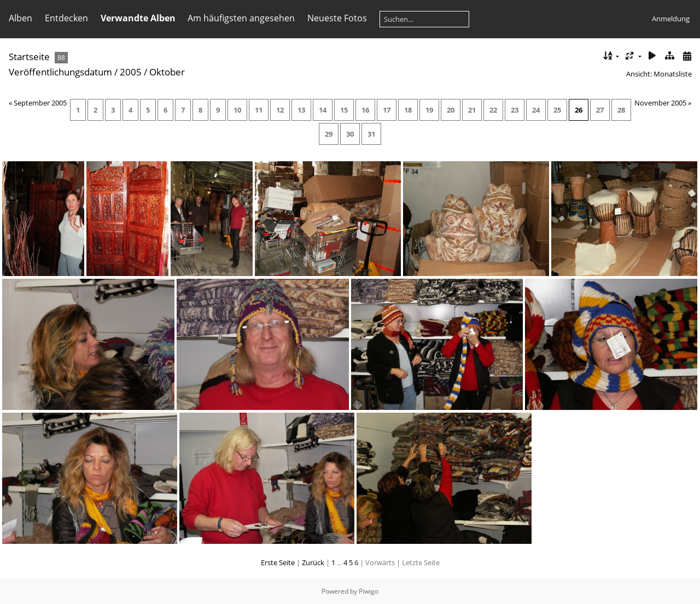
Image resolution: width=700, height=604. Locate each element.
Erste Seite (278, 562)
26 (579, 110)
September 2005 (40, 103)
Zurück (313, 562)
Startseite (29, 57)
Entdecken (66, 18)
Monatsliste (673, 74)
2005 (131, 72)
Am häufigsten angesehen (241, 18)
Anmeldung (671, 19)
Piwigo (369, 591)
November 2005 (660, 103)
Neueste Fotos (337, 18)
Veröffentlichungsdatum (60, 72)
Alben (21, 18)
